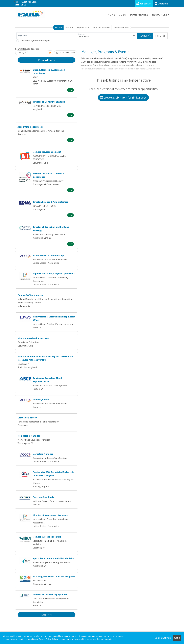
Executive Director (27, 418)
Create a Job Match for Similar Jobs (123, 97)
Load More (47, 615)
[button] (160, 36)
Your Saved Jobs (121, 27)
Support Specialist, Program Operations (54, 273)
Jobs (122, 15)
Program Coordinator (44, 497)
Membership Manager (29, 436)
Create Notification (66, 53)
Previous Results (46, 60)
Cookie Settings (163, 638)
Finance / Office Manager (30, 295)
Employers (162, 4)
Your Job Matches (101, 27)
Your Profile (139, 15)
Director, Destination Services (33, 338)
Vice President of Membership (48, 255)
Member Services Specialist (47, 152)
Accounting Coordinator (30, 127)
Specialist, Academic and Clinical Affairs (53, 558)
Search (58, 27)
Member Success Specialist (47, 537)
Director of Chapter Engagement (50, 595)
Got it (177, 638)
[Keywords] (47, 36)
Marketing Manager (43, 454)
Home (111, 15)
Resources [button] (160, 15)
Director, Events (41, 399)
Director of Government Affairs (49, 102)
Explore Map (83, 27)
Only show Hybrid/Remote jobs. (35, 41)
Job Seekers (144, 4)
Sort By (21, 53)
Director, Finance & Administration (51, 202)
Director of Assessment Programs (50, 515)
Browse (69, 27)
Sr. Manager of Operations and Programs (54, 576)
